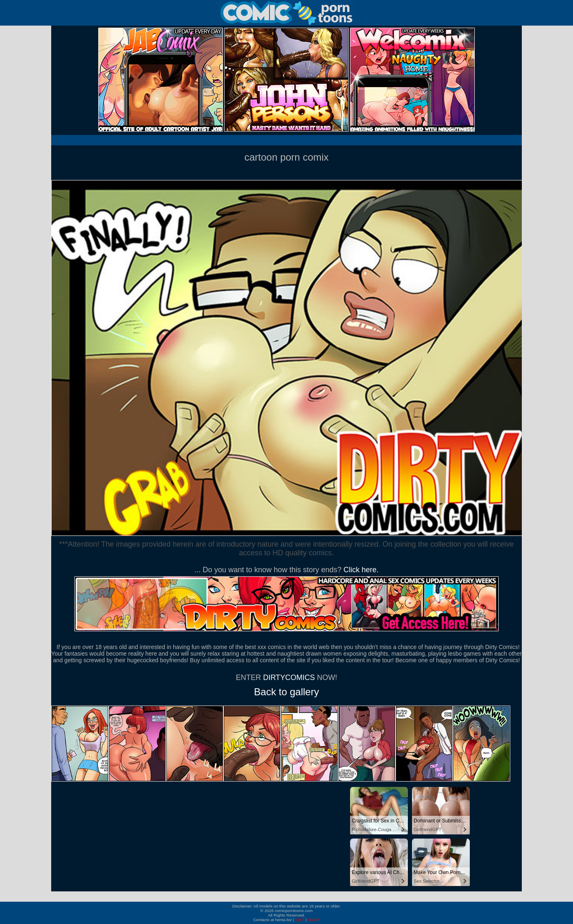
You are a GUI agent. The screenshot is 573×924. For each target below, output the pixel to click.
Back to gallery (286, 692)
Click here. (361, 570)
